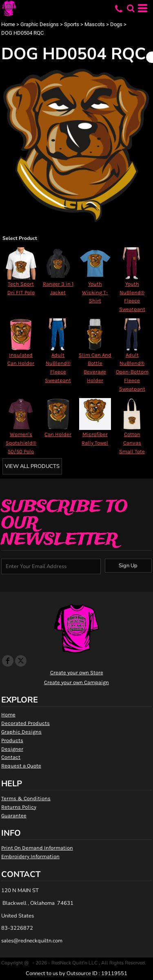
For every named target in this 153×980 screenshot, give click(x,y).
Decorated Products (25, 723)
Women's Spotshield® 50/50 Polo (21, 443)
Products (12, 740)
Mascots (95, 24)
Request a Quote (21, 766)
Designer (12, 749)
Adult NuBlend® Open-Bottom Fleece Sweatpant (132, 372)
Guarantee (14, 816)
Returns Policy (19, 807)
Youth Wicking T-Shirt (95, 292)
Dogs (116, 24)
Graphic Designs (40, 24)
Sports (72, 24)
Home (8, 24)
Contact (11, 757)
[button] (131, 8)
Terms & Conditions (26, 798)
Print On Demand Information (37, 848)
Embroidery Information (30, 856)
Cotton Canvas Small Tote (132, 443)
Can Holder (58, 434)
